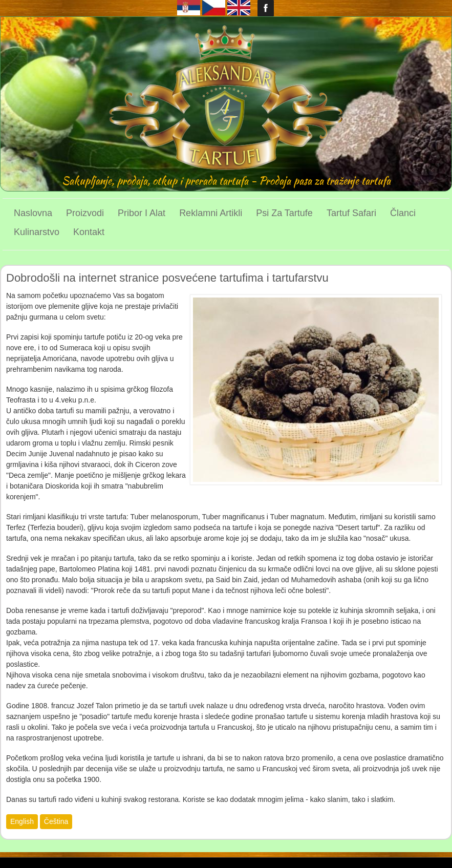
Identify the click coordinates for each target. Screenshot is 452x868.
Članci (403, 213)
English (22, 821)
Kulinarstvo (37, 232)
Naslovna (33, 213)
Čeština (56, 821)
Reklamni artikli (211, 213)
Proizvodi (85, 213)
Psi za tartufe (284, 213)
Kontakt (89, 232)
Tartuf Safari (351, 213)
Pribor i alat (142, 213)
